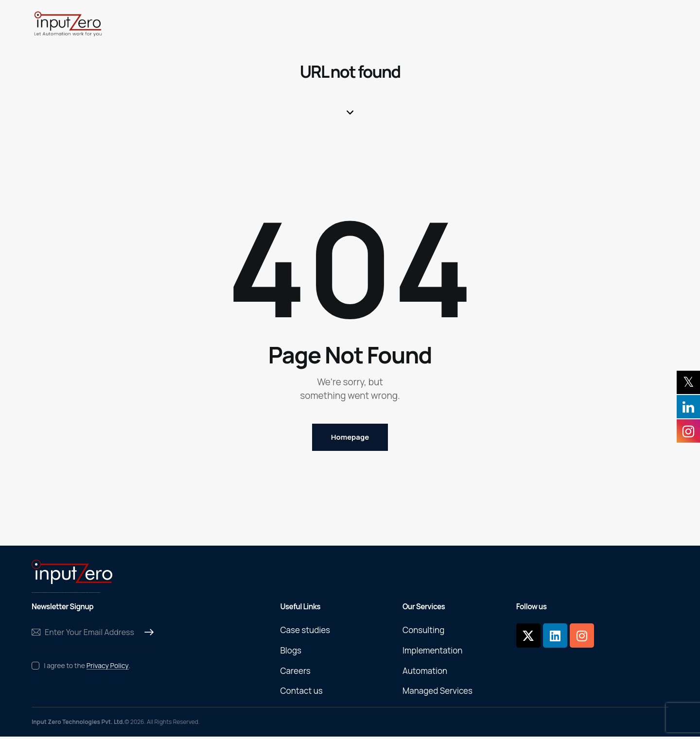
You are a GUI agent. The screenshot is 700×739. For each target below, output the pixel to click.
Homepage (350, 438)
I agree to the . (87, 667)
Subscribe (146, 635)
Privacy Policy (108, 668)
